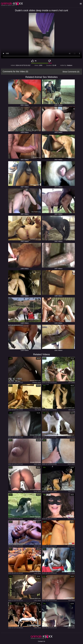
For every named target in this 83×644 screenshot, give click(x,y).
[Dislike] (50, 61)
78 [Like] (36, 61)
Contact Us (41, 641)
